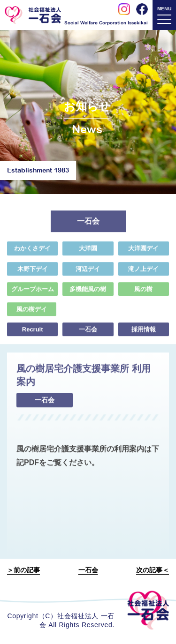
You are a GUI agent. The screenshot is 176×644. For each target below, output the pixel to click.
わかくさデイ (32, 251)
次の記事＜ (153, 570)
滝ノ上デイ (143, 271)
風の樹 (143, 291)
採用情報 (144, 332)
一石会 (88, 332)
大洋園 (88, 251)
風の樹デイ (32, 312)
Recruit (33, 332)
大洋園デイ (143, 251)
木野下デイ (33, 271)
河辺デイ (88, 271)
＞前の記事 (23, 570)
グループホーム (33, 291)
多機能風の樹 (88, 291)
